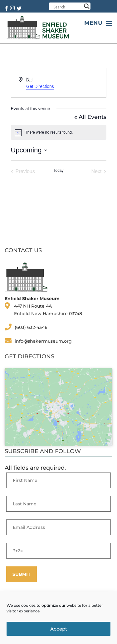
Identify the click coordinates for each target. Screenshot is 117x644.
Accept (59, 629)
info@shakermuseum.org (43, 341)
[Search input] (68, 7)
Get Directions (40, 86)
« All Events (90, 117)
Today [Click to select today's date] (58, 171)
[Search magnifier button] (87, 6)
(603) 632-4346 (31, 327)
